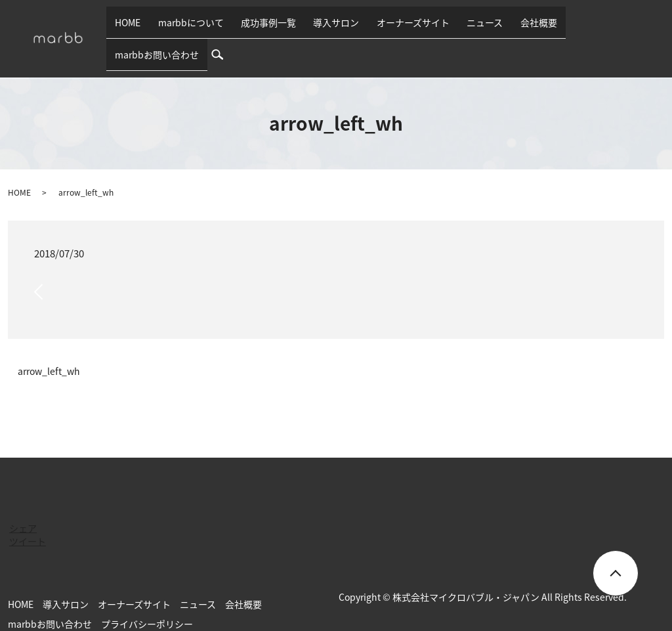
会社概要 (522, 28)
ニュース (477, 28)
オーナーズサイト (413, 28)
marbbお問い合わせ (592, 28)
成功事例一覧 (285, 28)
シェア (23, 507)
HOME (160, 28)
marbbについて (215, 28)
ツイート (28, 520)
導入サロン (345, 28)
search (656, 28)
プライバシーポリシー (147, 603)
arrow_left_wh (49, 350)
